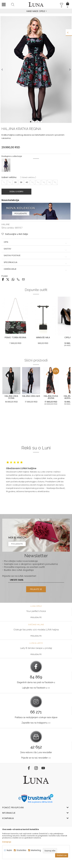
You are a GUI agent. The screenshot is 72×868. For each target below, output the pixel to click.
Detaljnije (7, 842)
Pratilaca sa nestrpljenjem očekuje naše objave (36, 717)
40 (27, 182)
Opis (36, 242)
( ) (28, 177)
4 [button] (39, 122)
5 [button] (42, 122)
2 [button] (34, 122)
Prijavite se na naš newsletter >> (36, 758)
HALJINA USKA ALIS (31, 396)
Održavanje (36, 269)
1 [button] (31, 122)
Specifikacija (36, 262)
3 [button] (36, 122)
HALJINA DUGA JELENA (51, 397)
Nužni (9, 850)
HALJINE (6, 224)
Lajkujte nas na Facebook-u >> (36, 688)
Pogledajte (36, 617)
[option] (36, 11)
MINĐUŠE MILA (43, 337)
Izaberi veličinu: (9, 177)
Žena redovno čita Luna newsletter (36, 752)
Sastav (36, 249)
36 (15, 182)
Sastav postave (36, 256)
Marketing (36, 850)
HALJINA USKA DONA (11, 397)
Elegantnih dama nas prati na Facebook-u (36, 682)
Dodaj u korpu (16, 192)
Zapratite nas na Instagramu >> (36, 723)
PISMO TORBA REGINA (15, 337)
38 (21, 182)
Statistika (21, 850)
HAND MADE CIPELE (36, 11)
